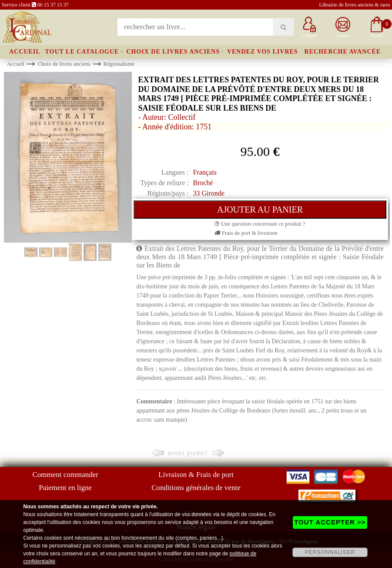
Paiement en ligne (65, 488)
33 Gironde (208, 193)
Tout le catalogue (82, 52)
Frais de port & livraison (246, 233)
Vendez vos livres (263, 52)
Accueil (25, 52)
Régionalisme (119, 64)
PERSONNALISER (330, 552)
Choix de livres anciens (173, 52)
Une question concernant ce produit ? (260, 224)
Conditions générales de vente (196, 488)
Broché (203, 183)
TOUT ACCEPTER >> (330, 522)
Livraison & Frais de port (196, 475)
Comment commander (65, 475)
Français (204, 172)
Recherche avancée (343, 52)
